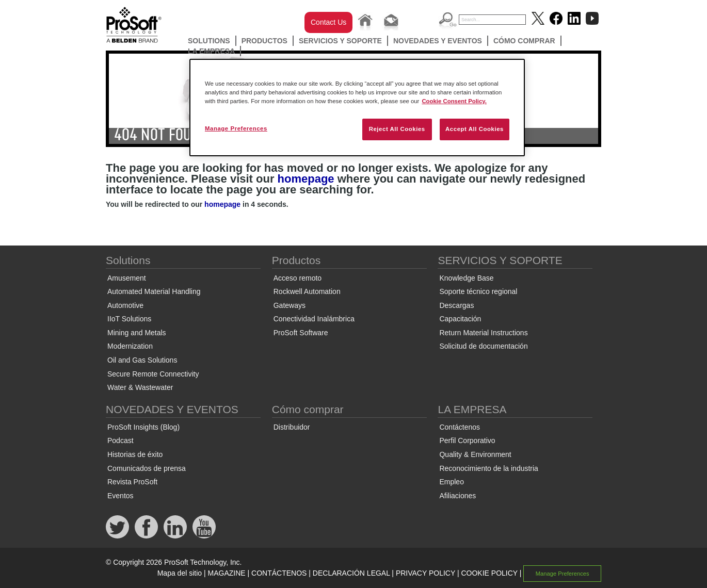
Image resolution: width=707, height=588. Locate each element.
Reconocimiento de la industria (488, 468)
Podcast (120, 440)
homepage (306, 179)
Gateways (290, 305)
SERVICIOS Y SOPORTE (340, 41)
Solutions (209, 41)
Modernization (130, 346)
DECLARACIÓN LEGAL (351, 573)
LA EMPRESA (211, 51)
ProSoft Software (301, 333)
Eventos (120, 496)
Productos (264, 41)
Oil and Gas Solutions (142, 360)
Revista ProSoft (132, 482)
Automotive (125, 305)
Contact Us (328, 22)
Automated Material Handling (154, 291)
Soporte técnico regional (478, 291)
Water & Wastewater (140, 387)
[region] (357, 108)
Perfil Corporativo (467, 440)
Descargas (456, 305)
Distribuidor (292, 427)
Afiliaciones (457, 496)
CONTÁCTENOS (279, 573)
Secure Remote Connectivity (153, 374)
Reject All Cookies (397, 129)
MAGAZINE (227, 573)
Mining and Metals (137, 333)
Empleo (451, 482)
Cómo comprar (524, 41)
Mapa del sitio (180, 573)
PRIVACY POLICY (425, 573)
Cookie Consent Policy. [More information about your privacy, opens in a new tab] (454, 101)
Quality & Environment (475, 454)
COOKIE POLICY (489, 573)
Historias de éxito (135, 454)
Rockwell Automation (307, 291)
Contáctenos (460, 427)
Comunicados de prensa (147, 468)
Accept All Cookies (475, 129)
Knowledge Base (466, 278)
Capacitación (460, 319)
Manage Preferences (563, 574)
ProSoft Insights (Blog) (143, 427)
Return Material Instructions (483, 333)
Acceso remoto (298, 278)
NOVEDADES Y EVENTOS (438, 41)
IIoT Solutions (129, 319)
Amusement (127, 278)
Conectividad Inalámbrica (314, 319)
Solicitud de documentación (483, 346)
